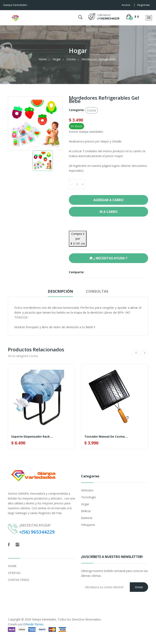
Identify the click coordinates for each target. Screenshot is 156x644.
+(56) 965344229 (37, 532)
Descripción (60, 291)
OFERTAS (14, 573)
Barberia (87, 518)
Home (43, 59)
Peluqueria (88, 525)
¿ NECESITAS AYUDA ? (108, 258)
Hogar (57, 59)
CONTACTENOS (19, 580)
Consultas (97, 291)
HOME (12, 566)
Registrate (144, 5)
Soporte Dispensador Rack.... (32, 437)
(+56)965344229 (108, 18)
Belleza (86, 511)
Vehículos (87, 490)
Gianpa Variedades (44, 619)
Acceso (126, 5)
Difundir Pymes (33, 624)
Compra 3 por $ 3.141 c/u (78, 239)
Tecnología (88, 497)
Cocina (71, 59)
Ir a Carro (109, 212)
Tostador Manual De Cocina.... (106, 437)
